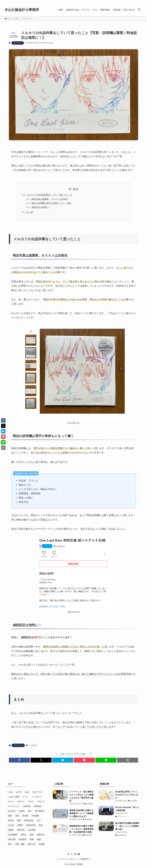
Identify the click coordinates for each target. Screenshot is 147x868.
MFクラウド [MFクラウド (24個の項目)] (38, 792)
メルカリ (33, 745)
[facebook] (68, 854)
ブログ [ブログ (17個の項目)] (31, 802)
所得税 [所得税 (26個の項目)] (11, 820)
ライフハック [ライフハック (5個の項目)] (14, 806)
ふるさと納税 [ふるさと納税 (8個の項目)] (14, 797)
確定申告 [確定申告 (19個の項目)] (21, 830)
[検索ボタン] (139, 10)
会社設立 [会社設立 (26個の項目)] (12, 811)
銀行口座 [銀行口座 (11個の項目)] (32, 844)
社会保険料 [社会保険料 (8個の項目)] (13, 835)
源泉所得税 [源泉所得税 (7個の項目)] (31, 825)
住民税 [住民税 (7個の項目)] (22, 811)
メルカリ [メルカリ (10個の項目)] (41, 802)
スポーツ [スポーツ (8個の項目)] (21, 802)
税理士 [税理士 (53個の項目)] (24, 835)
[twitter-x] (72, 854)
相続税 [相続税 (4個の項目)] (11, 830)
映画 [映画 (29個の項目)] (19, 820)
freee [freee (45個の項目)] (27, 792)
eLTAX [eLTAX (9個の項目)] (19, 792)
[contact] (79, 854)
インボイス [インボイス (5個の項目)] (36, 797)
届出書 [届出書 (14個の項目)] (25, 816)
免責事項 (84, 859)
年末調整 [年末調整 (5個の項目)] (35, 816)
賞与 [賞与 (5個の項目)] (10, 844)
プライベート (18, 43)
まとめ (30, 212)
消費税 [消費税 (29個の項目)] (20, 825)
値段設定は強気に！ (41, 207)
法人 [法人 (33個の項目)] (39, 820)
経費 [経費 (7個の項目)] (32, 839)
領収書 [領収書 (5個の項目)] (42, 844)
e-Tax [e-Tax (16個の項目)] (10, 792)
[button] (19, 760)
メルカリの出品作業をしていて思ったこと (49, 195)
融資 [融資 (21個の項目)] (39, 839)
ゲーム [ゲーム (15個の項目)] (11, 802)
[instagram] (75, 854)
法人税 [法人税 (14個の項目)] (11, 825)
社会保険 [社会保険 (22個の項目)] (32, 830)
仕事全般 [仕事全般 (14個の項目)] (37, 806)
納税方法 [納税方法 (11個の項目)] (41, 835)
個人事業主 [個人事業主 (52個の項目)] (40, 811)
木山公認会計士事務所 (22, 10)
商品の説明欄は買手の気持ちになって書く (52, 203)
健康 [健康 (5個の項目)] (10, 816)
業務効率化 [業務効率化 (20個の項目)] (29, 820)
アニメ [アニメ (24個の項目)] (25, 797)
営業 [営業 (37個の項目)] (17, 816)
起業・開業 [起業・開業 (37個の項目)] (20, 844)
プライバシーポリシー (68, 859)
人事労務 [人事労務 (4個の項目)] (26, 806)
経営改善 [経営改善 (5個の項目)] (23, 839)
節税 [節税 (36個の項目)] (32, 835)
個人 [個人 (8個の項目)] (30, 811)
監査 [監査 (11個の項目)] (41, 825)
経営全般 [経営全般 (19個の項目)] (12, 839)
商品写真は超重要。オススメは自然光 (50, 199)
